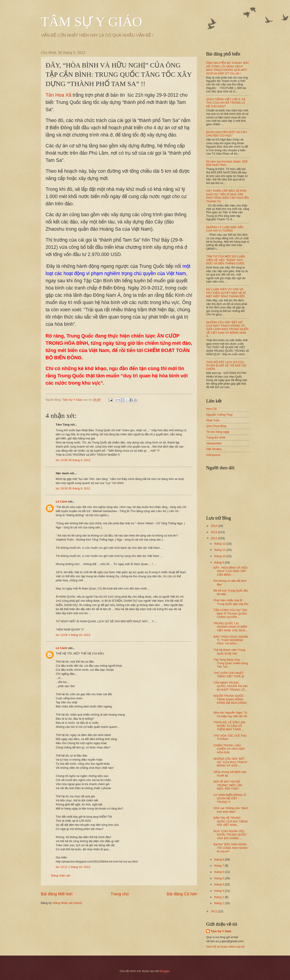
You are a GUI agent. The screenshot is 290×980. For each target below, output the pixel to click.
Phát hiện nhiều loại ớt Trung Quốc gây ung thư (231, 602)
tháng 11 (220, 550)
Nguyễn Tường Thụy (219, 415)
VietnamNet (214, 443)
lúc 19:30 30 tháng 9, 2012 (73, 488)
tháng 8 (219, 859)
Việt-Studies (214, 449)
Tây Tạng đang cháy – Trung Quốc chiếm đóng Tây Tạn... (231, 663)
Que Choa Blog (216, 426)
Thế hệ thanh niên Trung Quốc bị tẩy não (229, 652)
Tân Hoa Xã (58, 95)
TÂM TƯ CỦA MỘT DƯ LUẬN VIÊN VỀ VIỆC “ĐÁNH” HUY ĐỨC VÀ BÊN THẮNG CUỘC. (226, 260)
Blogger (165, 971)
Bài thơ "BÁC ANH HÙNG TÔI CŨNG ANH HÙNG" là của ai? (231, 848)
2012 (214, 538)
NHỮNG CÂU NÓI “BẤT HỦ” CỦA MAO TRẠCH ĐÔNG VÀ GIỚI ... (230, 762)
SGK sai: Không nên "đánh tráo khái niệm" (231, 810)
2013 (214, 532)
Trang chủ (120, 894)
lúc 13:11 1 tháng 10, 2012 (73, 867)
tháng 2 (219, 897)
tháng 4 (219, 884)
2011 (214, 911)
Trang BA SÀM (216, 437)
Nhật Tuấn (213, 420)
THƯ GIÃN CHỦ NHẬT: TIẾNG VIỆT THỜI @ (229, 675)
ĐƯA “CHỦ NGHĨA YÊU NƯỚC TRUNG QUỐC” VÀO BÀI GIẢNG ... (230, 835)
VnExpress (213, 455)
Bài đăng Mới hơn (57, 894)
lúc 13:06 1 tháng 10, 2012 (73, 635)
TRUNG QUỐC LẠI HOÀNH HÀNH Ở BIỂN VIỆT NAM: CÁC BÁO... (231, 627)
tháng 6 (219, 872)
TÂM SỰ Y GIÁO (92, 22)
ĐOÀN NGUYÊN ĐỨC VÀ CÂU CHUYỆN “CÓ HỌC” (227, 134)
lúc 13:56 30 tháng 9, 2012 (73, 460)
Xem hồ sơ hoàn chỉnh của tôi (225, 947)
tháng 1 (219, 903)
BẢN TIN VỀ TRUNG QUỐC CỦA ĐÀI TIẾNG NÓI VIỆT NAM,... (231, 821)
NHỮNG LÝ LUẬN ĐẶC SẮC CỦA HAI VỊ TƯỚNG (225, 229)
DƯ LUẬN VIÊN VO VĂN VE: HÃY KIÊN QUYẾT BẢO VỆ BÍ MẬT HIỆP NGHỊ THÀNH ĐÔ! (226, 293)
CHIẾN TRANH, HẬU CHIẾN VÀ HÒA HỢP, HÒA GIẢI (229, 749)
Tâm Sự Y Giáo (221, 931)
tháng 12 (220, 544)
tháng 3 (219, 891)
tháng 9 (219, 562)
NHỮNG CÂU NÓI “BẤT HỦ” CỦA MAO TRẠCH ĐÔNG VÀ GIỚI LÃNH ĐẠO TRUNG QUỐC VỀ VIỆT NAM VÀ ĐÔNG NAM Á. (227, 329)
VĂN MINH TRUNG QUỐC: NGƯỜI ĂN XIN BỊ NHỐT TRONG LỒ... (230, 686)
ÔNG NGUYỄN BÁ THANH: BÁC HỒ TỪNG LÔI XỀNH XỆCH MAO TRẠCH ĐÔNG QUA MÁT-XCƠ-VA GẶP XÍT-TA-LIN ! (228, 68)
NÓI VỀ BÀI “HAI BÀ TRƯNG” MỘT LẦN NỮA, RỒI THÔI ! (228, 785)
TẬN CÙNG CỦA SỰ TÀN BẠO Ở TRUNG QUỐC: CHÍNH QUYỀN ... (231, 613)
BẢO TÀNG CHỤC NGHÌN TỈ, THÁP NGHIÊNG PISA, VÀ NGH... (231, 640)
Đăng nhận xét (61, 876)
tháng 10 (220, 556)
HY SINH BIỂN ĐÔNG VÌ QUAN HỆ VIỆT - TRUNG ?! (230, 798)
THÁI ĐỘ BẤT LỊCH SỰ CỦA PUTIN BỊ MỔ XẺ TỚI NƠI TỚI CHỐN (226, 366)
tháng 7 (219, 866)
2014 (214, 526)
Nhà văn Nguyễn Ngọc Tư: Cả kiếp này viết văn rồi (231, 714)
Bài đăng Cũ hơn (182, 894)
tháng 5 (219, 878)
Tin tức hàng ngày (218, 432)
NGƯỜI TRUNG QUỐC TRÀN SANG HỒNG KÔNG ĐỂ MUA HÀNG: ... (230, 701)
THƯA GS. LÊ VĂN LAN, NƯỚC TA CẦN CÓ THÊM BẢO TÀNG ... (230, 726)
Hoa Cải (211, 409)
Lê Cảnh (62, 502)
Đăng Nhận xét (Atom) (68, 903)
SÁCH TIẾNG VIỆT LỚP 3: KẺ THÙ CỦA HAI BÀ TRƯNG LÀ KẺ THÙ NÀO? (226, 103)
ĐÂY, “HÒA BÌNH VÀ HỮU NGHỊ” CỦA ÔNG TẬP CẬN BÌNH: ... (231, 571)
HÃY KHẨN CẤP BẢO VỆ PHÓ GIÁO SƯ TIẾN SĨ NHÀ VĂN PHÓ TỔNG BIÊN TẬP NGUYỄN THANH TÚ (228, 196)
